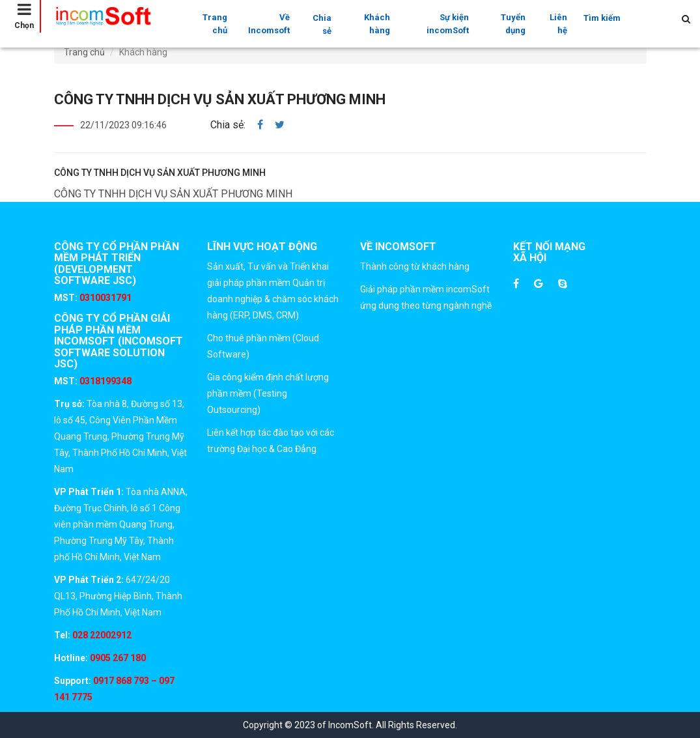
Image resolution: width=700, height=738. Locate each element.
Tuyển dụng (513, 24)
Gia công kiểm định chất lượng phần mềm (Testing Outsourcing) (268, 393)
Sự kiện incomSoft (448, 24)
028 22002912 (102, 635)
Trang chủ (215, 24)
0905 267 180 (117, 658)
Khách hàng (377, 24)
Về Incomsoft (269, 24)
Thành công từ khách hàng (415, 266)
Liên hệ (558, 24)
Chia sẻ (322, 24)
